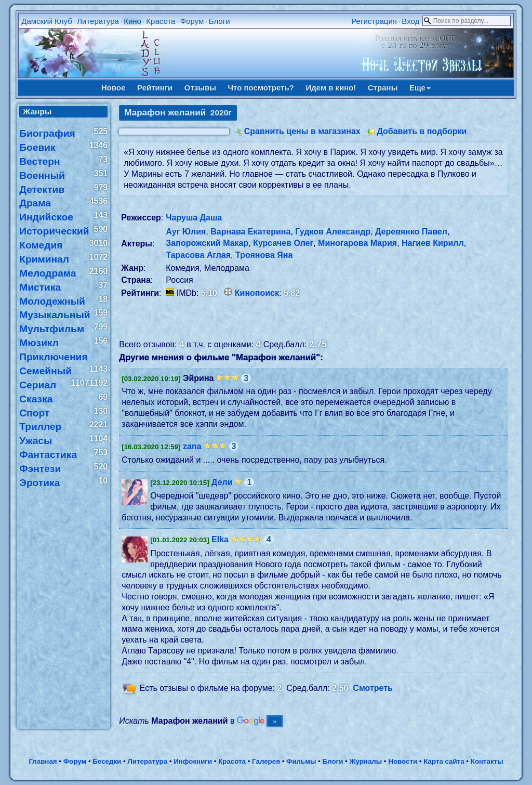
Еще (420, 88)
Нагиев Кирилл (433, 243)
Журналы (365, 761)
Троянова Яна (264, 255)
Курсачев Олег (283, 243)
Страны (383, 88)
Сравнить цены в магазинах (302, 131)
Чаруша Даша (194, 218)
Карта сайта (444, 761)
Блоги (220, 21)
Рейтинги (155, 88)
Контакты (487, 761)
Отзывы (200, 88)
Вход (410, 21)
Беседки (107, 761)
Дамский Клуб (47, 21)
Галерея (266, 761)
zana (192, 446)
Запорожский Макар (207, 243)
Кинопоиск (257, 293)
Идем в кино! (331, 88)
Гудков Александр (333, 232)
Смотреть (373, 688)
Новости (403, 761)
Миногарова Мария (357, 243)
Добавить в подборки (422, 131)
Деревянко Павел (411, 232)
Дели (222, 482)
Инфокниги (193, 761)
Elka (220, 539)
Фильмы (301, 761)
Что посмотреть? (261, 88)
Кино (132, 21)
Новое (114, 88)
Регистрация (374, 21)
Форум (192, 21)
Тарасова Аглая (198, 255)
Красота (161, 21)
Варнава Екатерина (250, 232)
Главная (43, 761)
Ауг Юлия (186, 232)
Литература (98, 21)
